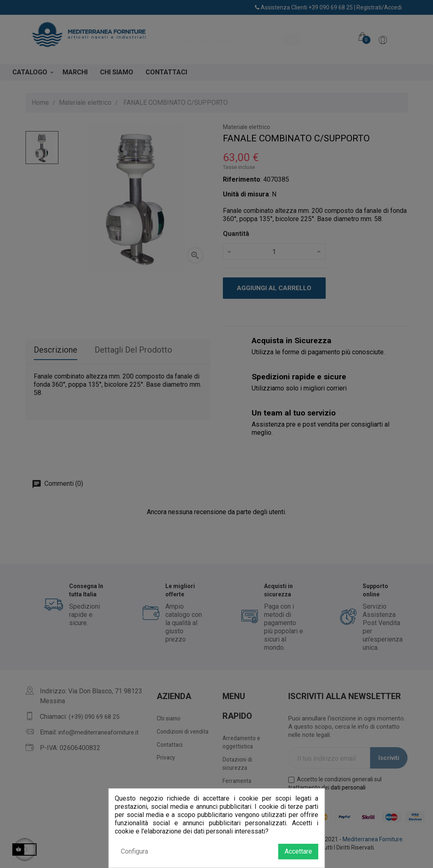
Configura (134, 851)
